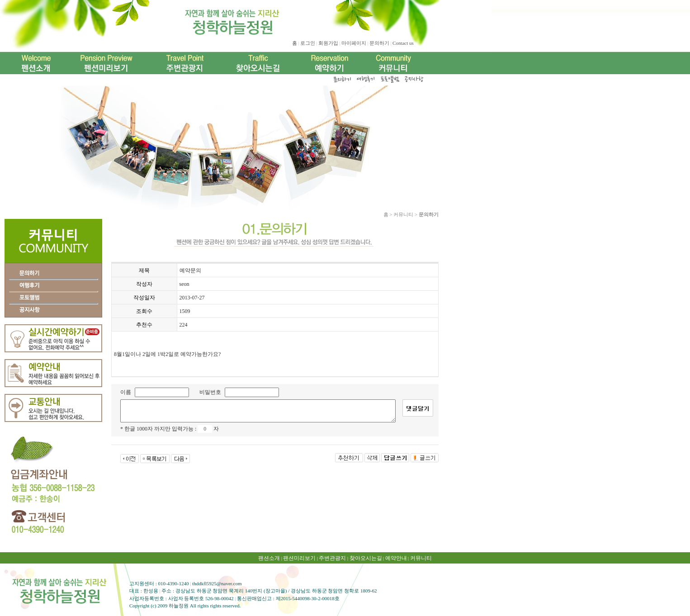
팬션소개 (269, 558)
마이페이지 (354, 43)
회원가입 (328, 43)
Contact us (403, 43)
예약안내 (396, 558)
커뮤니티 (421, 558)
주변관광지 (332, 558)
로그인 (308, 43)
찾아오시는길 (366, 558)
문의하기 (379, 43)
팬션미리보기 (299, 558)
